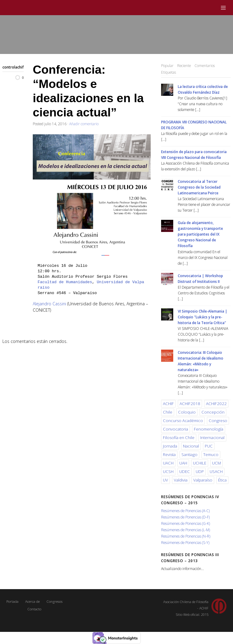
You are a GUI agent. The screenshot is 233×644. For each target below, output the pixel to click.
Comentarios (205, 65)
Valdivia (181, 480)
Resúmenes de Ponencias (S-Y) (185, 542)
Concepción (213, 412)
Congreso (218, 421)
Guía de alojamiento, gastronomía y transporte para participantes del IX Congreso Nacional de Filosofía (200, 234)
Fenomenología (209, 429)
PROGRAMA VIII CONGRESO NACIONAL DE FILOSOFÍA (194, 125)
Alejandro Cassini (49, 304)
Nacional (191, 446)
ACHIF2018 (190, 404)
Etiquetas (169, 72)
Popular (167, 65)
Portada (12, 601)
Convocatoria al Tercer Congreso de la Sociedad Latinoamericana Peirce (199, 187)
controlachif (13, 67)
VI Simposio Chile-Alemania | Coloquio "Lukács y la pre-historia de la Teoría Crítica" (203, 317)
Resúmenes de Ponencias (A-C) (185, 511)
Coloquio (187, 412)
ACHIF (168, 404)
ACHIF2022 (216, 404)
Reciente (184, 65)
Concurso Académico (183, 421)
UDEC (185, 471)
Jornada (170, 446)
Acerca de (32, 601)
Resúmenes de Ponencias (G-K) (186, 523)
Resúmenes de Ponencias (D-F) (185, 517)
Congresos (54, 601)
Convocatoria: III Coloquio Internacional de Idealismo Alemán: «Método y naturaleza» (201, 361)
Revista (169, 454)
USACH (216, 471)
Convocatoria (176, 429)
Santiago (189, 454)
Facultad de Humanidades (65, 282)
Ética (222, 480)
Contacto (34, 609)
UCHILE (200, 463)
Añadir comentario (84, 124)
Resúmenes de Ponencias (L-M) (186, 530)
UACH (168, 463)
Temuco (211, 454)
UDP (200, 471)
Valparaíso (203, 480)
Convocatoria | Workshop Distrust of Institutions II (200, 278)
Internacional (212, 438)
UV (165, 480)
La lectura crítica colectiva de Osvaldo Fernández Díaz (203, 89)
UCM (216, 463)
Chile (168, 412)
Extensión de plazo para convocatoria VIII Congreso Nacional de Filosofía (194, 154)
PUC (209, 446)
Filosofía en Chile (179, 438)
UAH (183, 463)
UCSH (168, 471)
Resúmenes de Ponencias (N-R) (186, 536)
